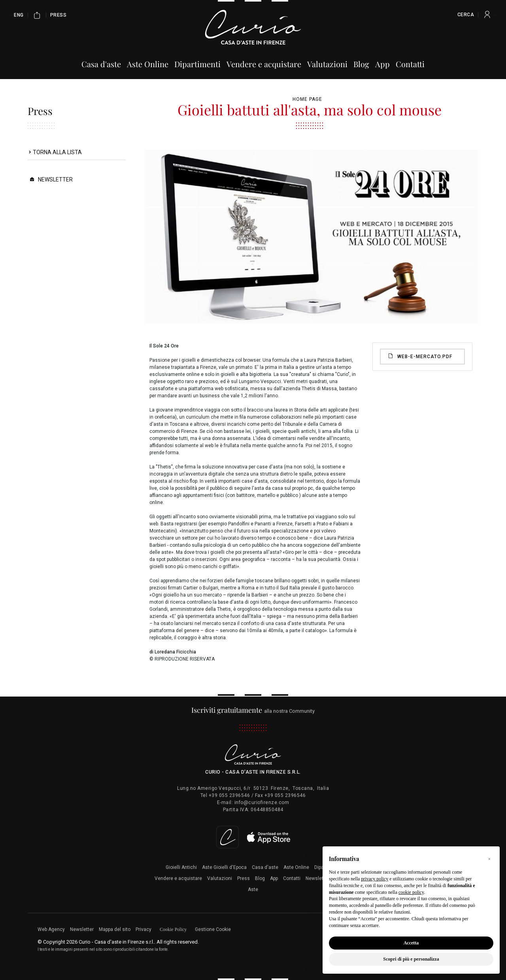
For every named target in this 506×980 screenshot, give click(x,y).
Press (244, 878)
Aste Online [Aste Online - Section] (148, 64)
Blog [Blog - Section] (361, 64)
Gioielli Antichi (181, 867)
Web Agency (51, 929)
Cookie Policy (173, 929)
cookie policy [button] (411, 892)
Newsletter (55, 179)
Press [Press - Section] (59, 15)
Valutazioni (220, 878)
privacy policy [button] (375, 879)
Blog (260, 878)
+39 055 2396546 (229, 795)
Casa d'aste (265, 867)
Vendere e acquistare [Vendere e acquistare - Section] (264, 64)
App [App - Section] (382, 64)
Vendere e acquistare (178, 878)
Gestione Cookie (213, 929)
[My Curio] (487, 14)
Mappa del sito (115, 929)
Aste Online (296, 867)
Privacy (143, 929)
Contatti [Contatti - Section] (410, 64)
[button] (489, 859)
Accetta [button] (411, 943)
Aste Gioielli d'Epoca (224, 867)
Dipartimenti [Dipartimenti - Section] (197, 64)
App (274, 878)
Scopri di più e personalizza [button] (411, 959)
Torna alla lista (57, 152)
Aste (253, 889)
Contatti (292, 878)
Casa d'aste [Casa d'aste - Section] (101, 64)
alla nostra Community (253, 711)
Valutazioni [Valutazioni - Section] (327, 64)
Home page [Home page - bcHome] (307, 99)
